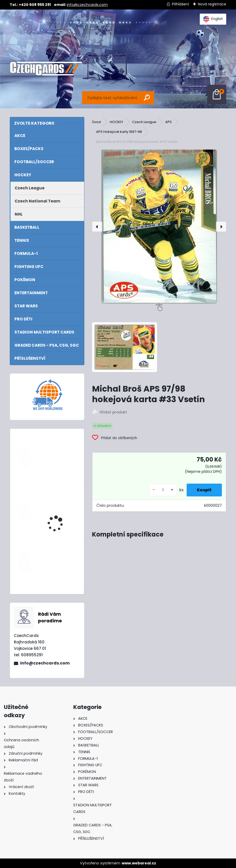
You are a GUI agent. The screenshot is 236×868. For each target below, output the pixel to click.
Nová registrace (212, 4)
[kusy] (163, 490)
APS (169, 122)
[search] (147, 98)
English (213, 19)
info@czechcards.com (87, 5)
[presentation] (97, 227)
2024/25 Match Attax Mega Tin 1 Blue (60, 455)
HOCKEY (116, 122)
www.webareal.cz (139, 863)
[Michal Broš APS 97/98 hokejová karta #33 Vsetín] (159, 227)
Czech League (144, 122)
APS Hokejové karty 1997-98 (119, 132)
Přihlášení (180, 4)
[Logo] (46, 69)
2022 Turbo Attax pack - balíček (56, 562)
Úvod (96, 122)
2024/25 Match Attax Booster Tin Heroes (60, 506)
